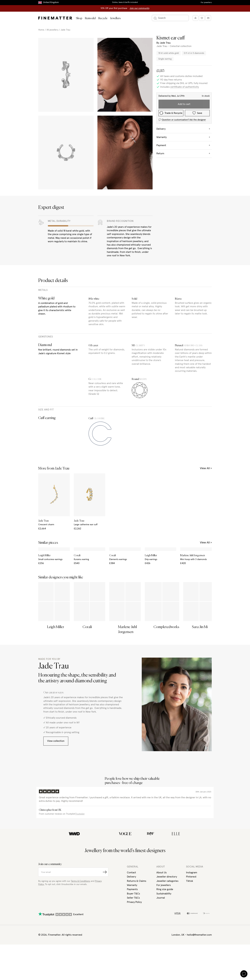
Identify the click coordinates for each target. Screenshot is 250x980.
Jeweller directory (167, 919)
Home (41, 30)
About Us (162, 915)
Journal (161, 940)
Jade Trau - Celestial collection (174, 46)
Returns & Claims (137, 923)
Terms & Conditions (81, 923)
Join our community (140, 8)
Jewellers (115, 18)
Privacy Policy (134, 944)
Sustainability (164, 936)
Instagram (192, 915)
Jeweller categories (167, 923)
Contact (131, 915)
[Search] (170, 18)
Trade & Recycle (171, 113)
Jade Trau (65, 30)
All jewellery (52, 30)
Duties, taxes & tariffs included (125, 2)
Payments (132, 932)
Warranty (132, 927)
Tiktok (190, 923)
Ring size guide (165, 932)
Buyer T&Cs (133, 936)
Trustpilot (80, 856)
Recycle (103, 18)
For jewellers (206, 3)
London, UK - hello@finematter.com (192, 977)
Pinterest (191, 919)
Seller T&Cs (133, 940)
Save (197, 113)
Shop (79, 18)
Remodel (90, 18)
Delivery (131, 919)
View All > (206, 468)
